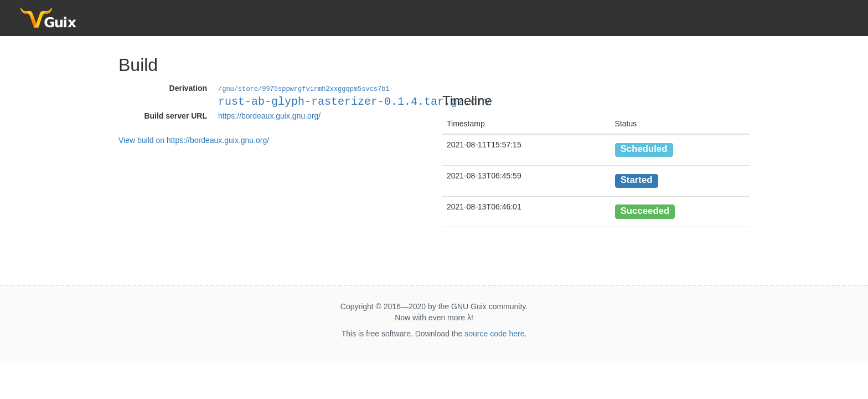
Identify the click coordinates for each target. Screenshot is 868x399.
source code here (494, 334)
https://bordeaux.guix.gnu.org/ (269, 115)
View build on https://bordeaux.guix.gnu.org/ (194, 140)
